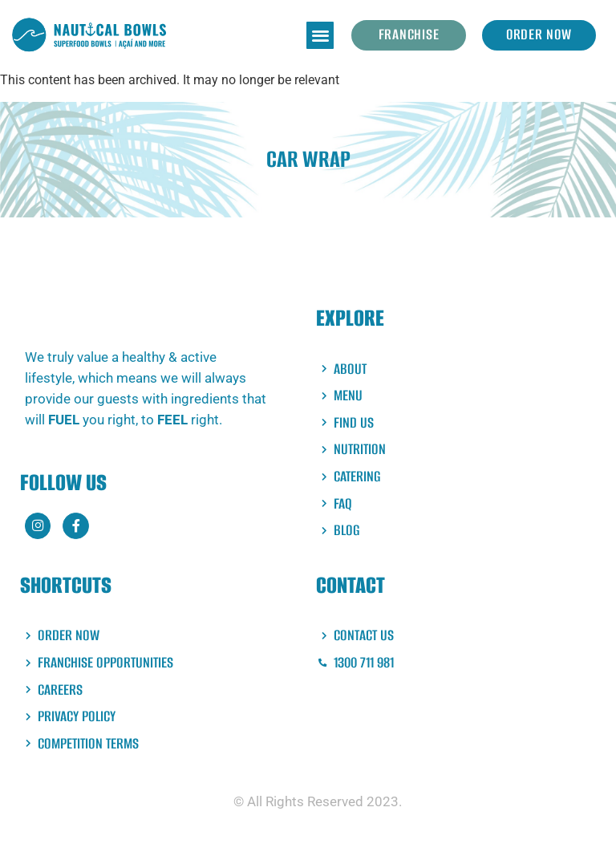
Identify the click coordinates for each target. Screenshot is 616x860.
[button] (320, 35)
